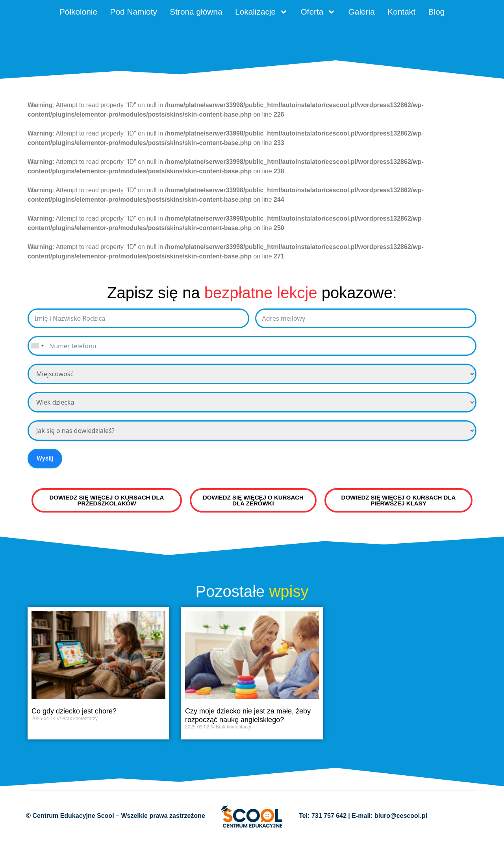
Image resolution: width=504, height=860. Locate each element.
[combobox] (37, 368)
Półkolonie (66, 14)
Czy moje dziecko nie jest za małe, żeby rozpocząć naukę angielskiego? (248, 737)
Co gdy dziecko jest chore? (74, 733)
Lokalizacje (280, 14)
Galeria (396, 14)
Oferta (346, 14)
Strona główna (204, 14)
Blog (252, 33)
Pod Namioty (131, 14)
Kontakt (444, 14)
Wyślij (45, 480)
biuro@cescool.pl (401, 837)
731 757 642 (329, 837)
